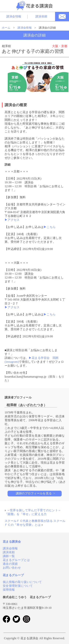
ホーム (6, 28)
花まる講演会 (12, 542)
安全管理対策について (18, 586)
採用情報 (9, 590)
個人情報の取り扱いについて (22, 582)
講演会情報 (14, 16)
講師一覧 (9, 556)
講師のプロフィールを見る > (36, 493)
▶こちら (50, 227)
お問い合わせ (12, 568)
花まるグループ (13, 575)
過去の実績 (10, 564)
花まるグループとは (16, 560)
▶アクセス (12, 220)
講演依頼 (41, 16)
